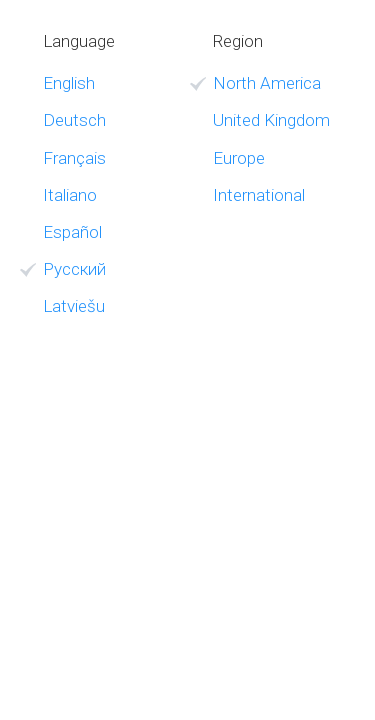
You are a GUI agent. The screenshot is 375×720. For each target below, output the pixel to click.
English (69, 83)
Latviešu (74, 306)
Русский (74, 269)
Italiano (70, 195)
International (259, 195)
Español (72, 232)
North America (267, 83)
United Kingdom (271, 120)
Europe (239, 158)
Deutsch (74, 120)
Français (74, 158)
